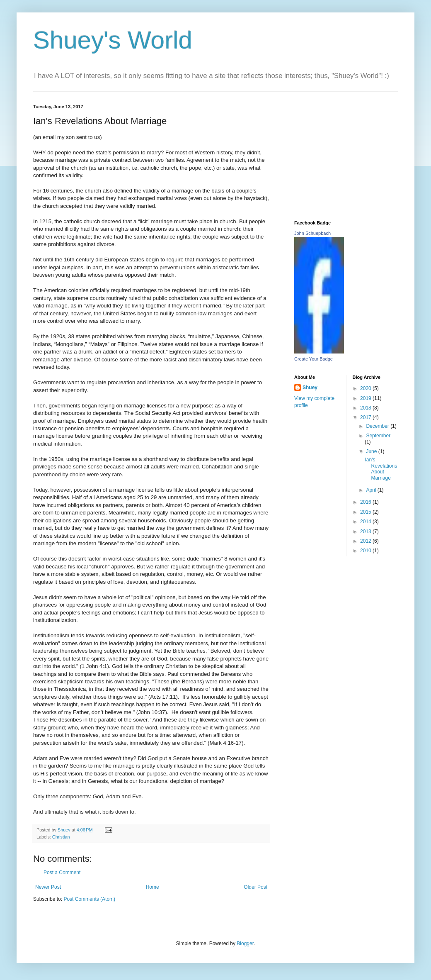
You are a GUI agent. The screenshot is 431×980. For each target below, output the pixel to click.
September (378, 436)
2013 (366, 531)
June (372, 451)
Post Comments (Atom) (89, 899)
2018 (366, 408)
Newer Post (48, 887)
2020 (366, 388)
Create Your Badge (314, 359)
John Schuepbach (312, 233)
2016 (366, 502)
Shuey (310, 388)
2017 (366, 417)
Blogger (245, 943)
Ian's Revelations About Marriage (381, 469)
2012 (366, 541)
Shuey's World (113, 40)
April (372, 490)
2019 (366, 398)
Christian (61, 837)
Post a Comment (62, 873)
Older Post (255, 887)
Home (153, 887)
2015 (366, 512)
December (378, 426)
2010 (366, 551)
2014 (366, 522)
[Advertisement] (346, 156)
